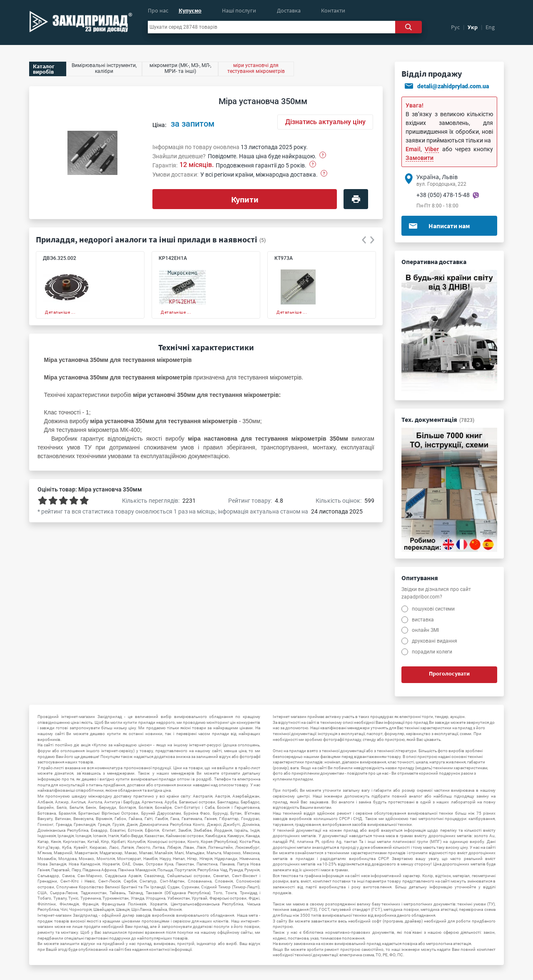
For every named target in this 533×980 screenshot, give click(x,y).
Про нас (158, 10)
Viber (432, 149)
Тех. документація (438, 419)
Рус (455, 27)
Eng (490, 27)
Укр (473, 27)
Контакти (333, 10)
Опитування (420, 578)
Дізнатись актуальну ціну (325, 122)
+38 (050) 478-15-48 (443, 195)
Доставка (289, 10)
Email (413, 149)
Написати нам (439, 226)
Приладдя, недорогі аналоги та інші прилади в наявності (147, 239)
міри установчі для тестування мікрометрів (256, 68)
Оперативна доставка (434, 262)
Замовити (420, 158)
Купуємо (190, 10)
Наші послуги (239, 10)
